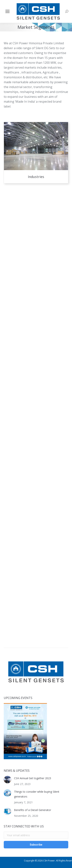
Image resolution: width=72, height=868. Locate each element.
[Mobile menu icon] (7, 11)
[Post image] (7, 780)
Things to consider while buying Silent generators (37, 794)
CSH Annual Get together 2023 (33, 778)
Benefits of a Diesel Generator (33, 810)
